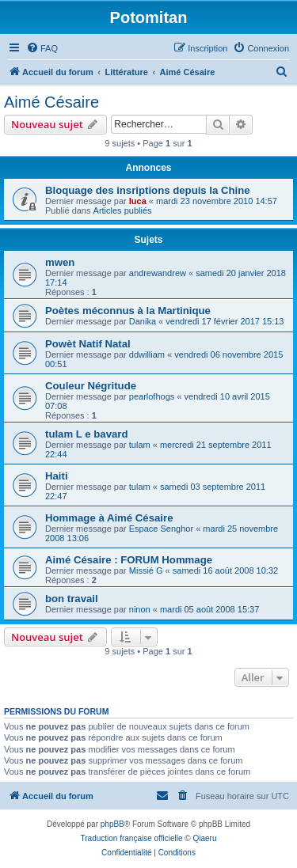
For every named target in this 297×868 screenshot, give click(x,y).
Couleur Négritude (91, 386)
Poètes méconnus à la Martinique (128, 311)
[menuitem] (42, 48)
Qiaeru (204, 838)
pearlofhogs (152, 396)
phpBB (112, 824)
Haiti (57, 476)
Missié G (146, 570)
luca (138, 201)
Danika (143, 321)
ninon (140, 609)
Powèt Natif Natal (88, 344)
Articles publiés (123, 210)
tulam (140, 445)
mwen (60, 262)
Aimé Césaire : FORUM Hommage (129, 560)
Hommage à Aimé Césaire (109, 518)
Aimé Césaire (51, 102)
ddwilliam (147, 354)
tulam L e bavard (87, 434)
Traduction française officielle (132, 838)
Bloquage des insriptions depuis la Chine (148, 190)
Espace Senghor (161, 529)
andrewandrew (158, 273)
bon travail (72, 599)
